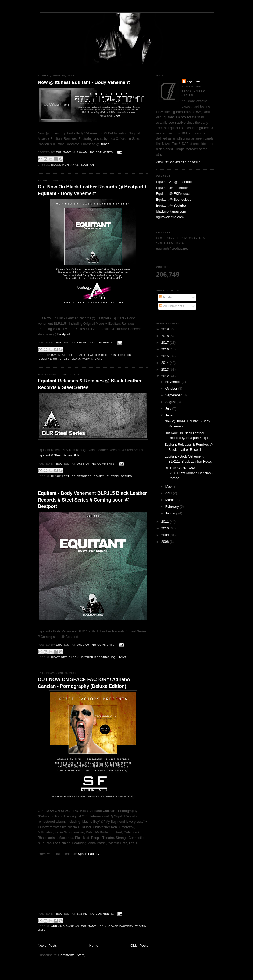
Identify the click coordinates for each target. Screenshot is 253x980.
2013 (165, 370)
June (170, 415)
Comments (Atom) (72, 955)
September (174, 395)
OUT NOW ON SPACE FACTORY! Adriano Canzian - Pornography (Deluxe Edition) (84, 683)
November (174, 382)
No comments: (102, 152)
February (172, 507)
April (169, 493)
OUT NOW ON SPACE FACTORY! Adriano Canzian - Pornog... (189, 473)
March (170, 500)
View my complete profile (179, 162)
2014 (165, 363)
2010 (165, 528)
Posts (165, 297)
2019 (165, 329)
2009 (165, 535)
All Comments (172, 306)
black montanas (65, 165)
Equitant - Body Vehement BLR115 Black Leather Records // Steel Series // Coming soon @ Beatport (92, 500)
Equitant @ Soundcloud (174, 200)
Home (94, 946)
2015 (165, 356)
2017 (165, 343)
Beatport (64, 334)
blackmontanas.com (171, 211)
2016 (165, 349)
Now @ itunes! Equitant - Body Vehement (84, 82)
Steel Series (121, 476)
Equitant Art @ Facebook (175, 182)
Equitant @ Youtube (171, 206)
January (172, 513)
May (169, 487)
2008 (165, 542)
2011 (165, 522)
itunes (105, 144)
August (171, 402)
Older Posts (139, 946)
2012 (165, 376)
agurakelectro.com (170, 217)
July (169, 409)
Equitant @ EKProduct (173, 194)
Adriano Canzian (65, 926)
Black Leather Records (96, 355)
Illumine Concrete (54, 359)
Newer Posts (47, 946)
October (172, 389)
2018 (165, 336)
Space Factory (88, 854)
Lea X (76, 359)
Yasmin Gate (92, 359)
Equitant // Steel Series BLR (59, 455)
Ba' (54, 355)
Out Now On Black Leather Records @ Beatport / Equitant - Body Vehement (92, 190)
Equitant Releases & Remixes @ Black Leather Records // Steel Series (90, 384)
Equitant (88, 165)
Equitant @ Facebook (172, 188)
